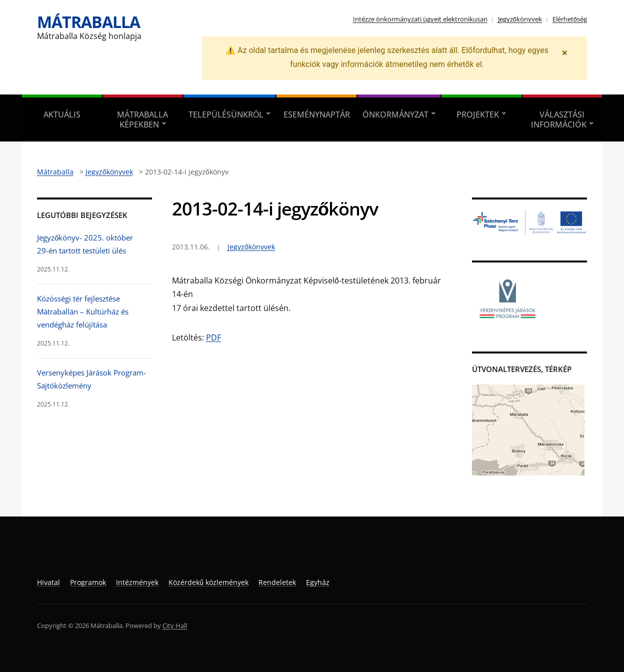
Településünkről (226, 114)
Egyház (318, 582)
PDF (213, 337)
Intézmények (137, 582)
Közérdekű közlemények (208, 582)
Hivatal (48, 582)
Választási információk (559, 119)
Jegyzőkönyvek (520, 19)
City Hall (175, 625)
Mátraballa (88, 22)
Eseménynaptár (317, 114)
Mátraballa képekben (142, 119)
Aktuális (62, 114)
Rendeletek (277, 582)
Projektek (478, 114)
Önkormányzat (395, 114)
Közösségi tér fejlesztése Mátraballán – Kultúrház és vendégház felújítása (83, 312)
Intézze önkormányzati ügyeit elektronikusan (420, 19)
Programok (88, 582)
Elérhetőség (570, 19)
